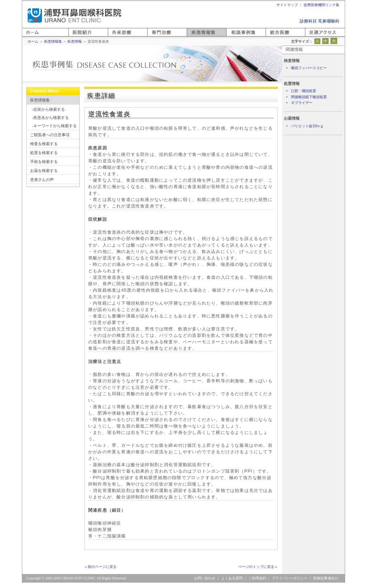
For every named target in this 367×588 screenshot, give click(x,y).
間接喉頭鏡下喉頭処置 (309, 97)
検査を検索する (44, 144)
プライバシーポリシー (290, 578)
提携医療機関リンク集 (321, 5)
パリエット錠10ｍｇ (307, 126)
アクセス (314, 36)
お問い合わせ (205, 578)
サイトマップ (287, 5)
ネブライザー (302, 103)
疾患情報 (75, 41)
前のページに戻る (102, 567)
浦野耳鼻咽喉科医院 (75, 15)
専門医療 (156, 36)
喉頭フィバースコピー (309, 68)
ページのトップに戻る (256, 567)
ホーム (29, 36)
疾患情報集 (40, 100)
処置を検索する (44, 153)
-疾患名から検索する (50, 118)
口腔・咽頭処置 (304, 91)
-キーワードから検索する (54, 126)
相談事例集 (237, 36)
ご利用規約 (257, 578)
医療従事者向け (326, 578)
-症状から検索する (48, 109)
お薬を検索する (44, 171)
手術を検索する (44, 162)
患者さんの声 (42, 180)
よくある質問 (232, 578)
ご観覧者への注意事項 (50, 135)
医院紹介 (77, 36)
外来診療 (116, 36)
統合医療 (274, 36)
